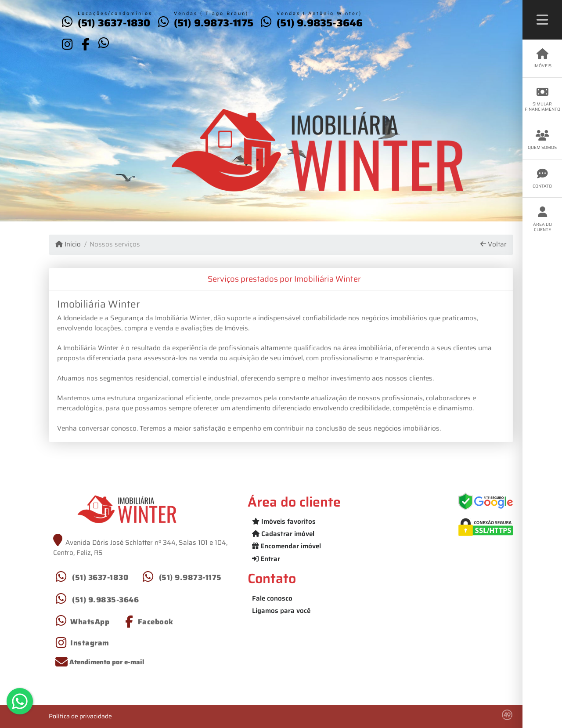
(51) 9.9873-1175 (214, 23)
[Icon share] (67, 44)
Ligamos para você (281, 611)
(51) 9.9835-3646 (320, 23)
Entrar (266, 559)
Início (68, 244)
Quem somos (542, 140)
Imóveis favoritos (284, 522)
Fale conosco (272, 598)
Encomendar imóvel (286, 546)
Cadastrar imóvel (283, 534)
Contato (542, 179)
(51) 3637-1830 (114, 23)
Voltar (494, 244)
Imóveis (542, 59)
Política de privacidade (80, 716)
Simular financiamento (542, 100)
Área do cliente (542, 219)
